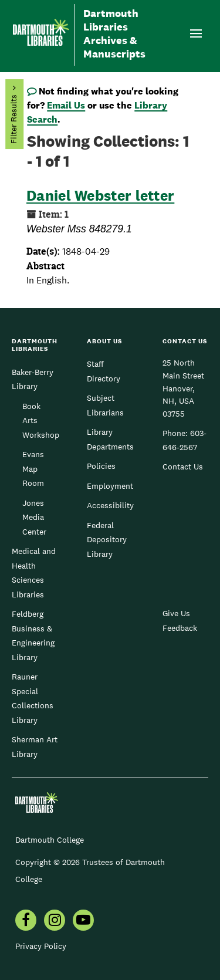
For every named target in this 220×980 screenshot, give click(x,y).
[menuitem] (26, 921)
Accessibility (110, 505)
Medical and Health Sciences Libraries (34, 572)
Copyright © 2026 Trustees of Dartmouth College (90, 871)
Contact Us (183, 467)
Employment (110, 486)
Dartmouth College (50, 840)
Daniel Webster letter (100, 196)
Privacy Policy (41, 946)
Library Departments (110, 439)
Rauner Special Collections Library (33, 698)
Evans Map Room (33, 469)
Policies (101, 466)
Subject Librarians (105, 405)
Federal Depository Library (107, 540)
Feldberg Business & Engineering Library (33, 635)
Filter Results (13, 120)
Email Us (66, 105)
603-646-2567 (185, 440)
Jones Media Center (34, 517)
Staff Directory (104, 371)
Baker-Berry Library (33, 379)
